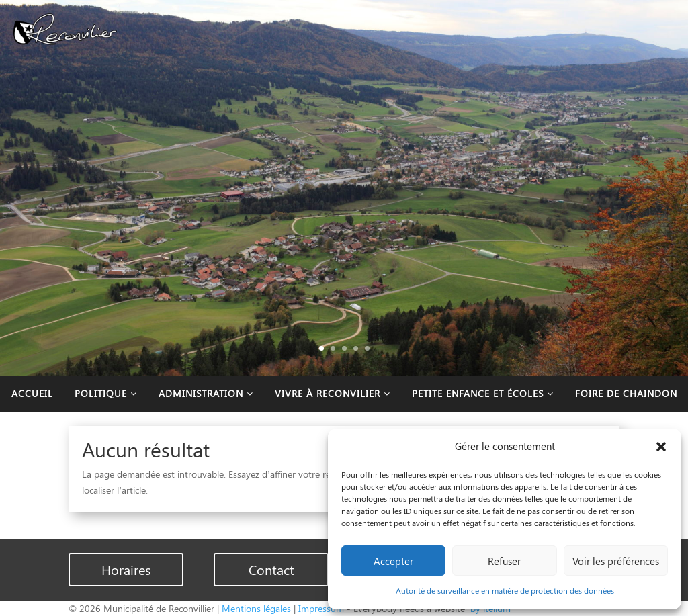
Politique (106, 393)
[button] (661, 447)
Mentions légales (256, 608)
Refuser (504, 561)
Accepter (393, 561)
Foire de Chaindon (626, 393)
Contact (271, 569)
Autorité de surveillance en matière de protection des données (505, 590)
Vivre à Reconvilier (333, 393)
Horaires (126, 569)
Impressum (321, 608)
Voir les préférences (616, 561)
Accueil (32, 393)
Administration (206, 393)
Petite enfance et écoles (483, 393)
